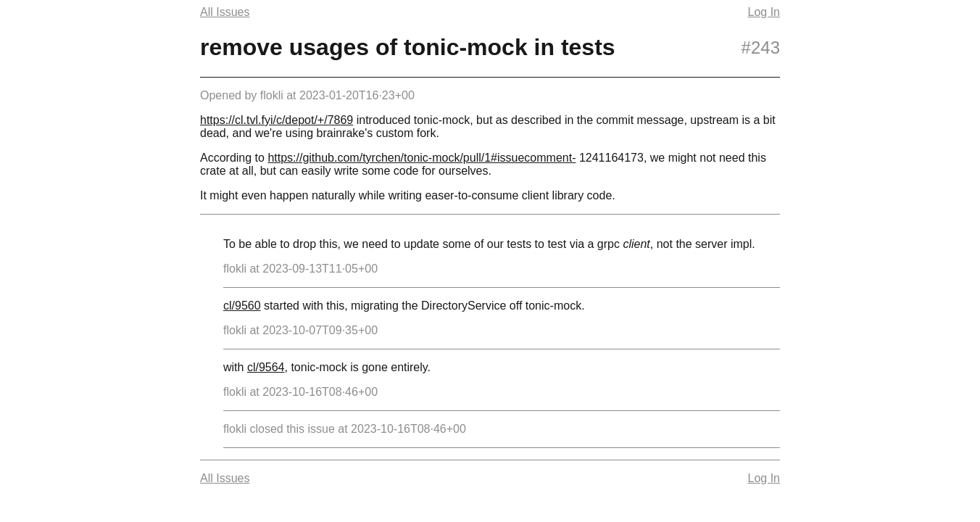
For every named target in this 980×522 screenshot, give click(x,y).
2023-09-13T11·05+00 (320, 269)
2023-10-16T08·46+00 (320, 392)
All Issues (225, 12)
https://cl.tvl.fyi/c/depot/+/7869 (277, 120)
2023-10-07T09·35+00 (320, 330)
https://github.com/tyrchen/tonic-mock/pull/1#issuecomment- (422, 158)
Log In (764, 12)
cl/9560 (242, 306)
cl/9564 (266, 367)
